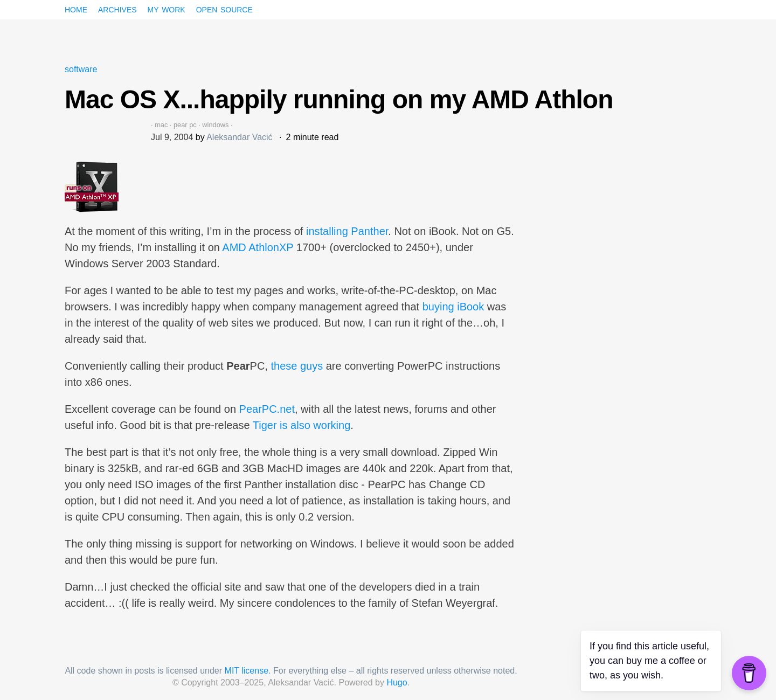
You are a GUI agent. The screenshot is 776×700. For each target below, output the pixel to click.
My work (167, 9)
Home (76, 9)
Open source (224, 9)
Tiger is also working (302, 425)
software (81, 69)
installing (327, 231)
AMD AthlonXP (258, 247)
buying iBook (453, 307)
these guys (297, 366)
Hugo (397, 682)
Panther (369, 231)
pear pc (185, 125)
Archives (117, 9)
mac (161, 125)
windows (215, 125)
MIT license (247, 671)
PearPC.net (267, 409)
